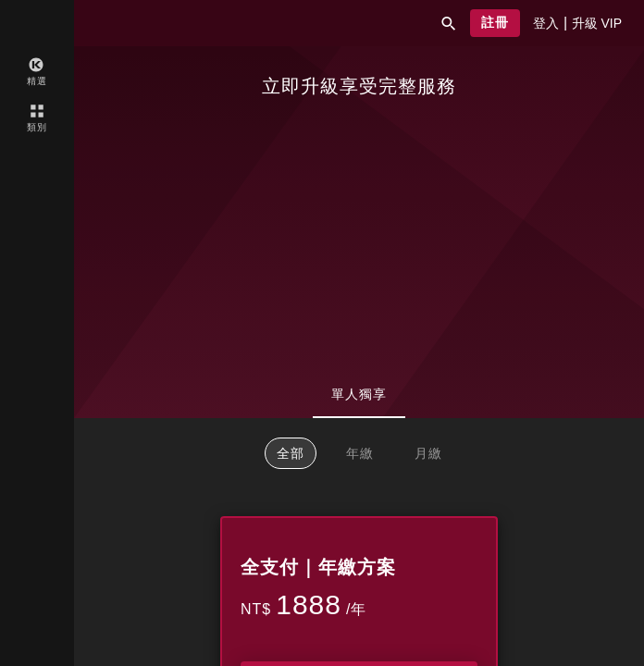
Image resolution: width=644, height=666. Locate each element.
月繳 (428, 453)
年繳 (360, 453)
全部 (291, 453)
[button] (449, 23)
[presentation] (546, 23)
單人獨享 (359, 394)
